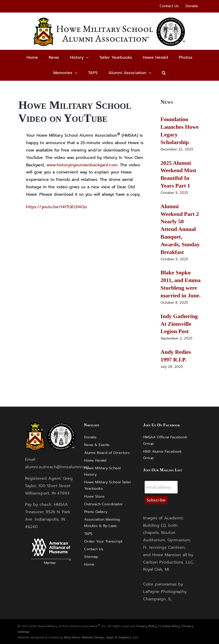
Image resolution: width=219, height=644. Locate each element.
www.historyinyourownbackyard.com (82, 165)
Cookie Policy (170, 626)
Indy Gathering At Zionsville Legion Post (179, 324)
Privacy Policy (147, 626)
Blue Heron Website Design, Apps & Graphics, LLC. (102, 637)
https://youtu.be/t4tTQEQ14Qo (56, 207)
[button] (164, 73)
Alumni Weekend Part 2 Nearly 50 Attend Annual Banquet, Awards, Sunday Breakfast (180, 229)
